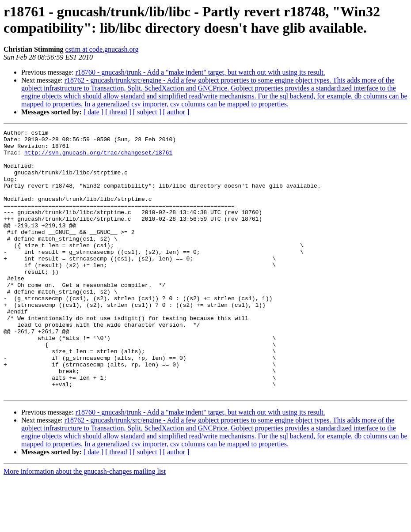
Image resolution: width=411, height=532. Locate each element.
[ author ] (176, 112)
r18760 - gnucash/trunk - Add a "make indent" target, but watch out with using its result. (200, 72)
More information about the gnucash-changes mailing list (85, 524)
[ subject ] (147, 112)
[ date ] (93, 112)
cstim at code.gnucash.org (102, 49)
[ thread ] (118, 112)
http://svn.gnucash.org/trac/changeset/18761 (98, 158)
